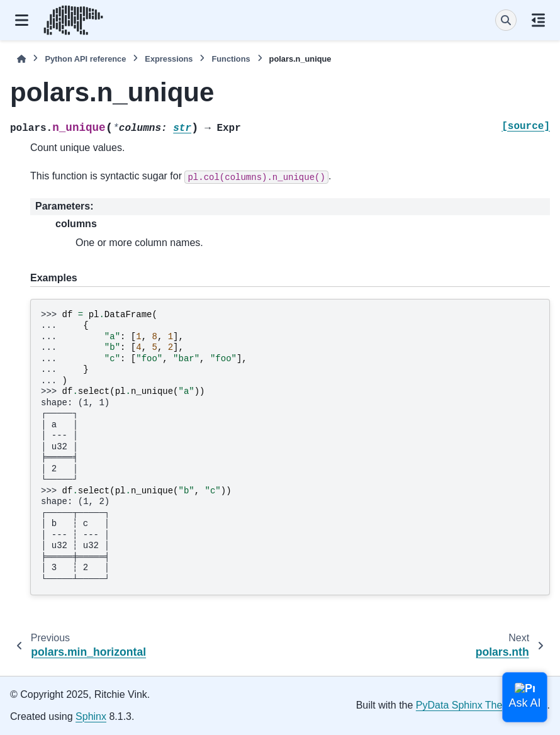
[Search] (506, 20)
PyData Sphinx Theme (466, 705)
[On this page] (538, 20)
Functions (231, 59)
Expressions (169, 59)
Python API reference (85, 59)
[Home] (21, 59)
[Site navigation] (22, 20)
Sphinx (91, 716)
